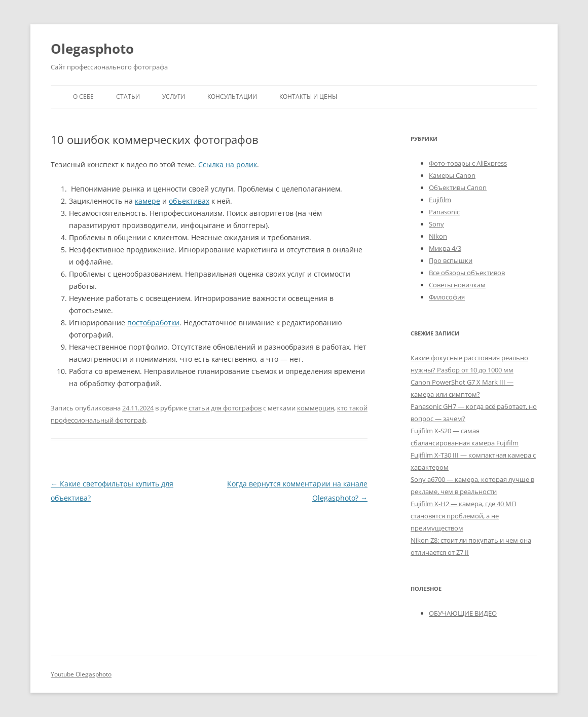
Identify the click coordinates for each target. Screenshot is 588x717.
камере (148, 201)
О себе (83, 97)
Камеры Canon (452, 175)
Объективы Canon (458, 187)
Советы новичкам (457, 285)
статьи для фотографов (225, 408)
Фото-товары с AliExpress (468, 163)
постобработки (153, 323)
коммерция (316, 408)
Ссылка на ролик (228, 164)
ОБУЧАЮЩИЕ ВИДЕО (463, 613)
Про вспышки (451, 260)
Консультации (232, 97)
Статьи (128, 97)
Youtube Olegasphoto (81, 674)
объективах (189, 201)
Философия (447, 297)
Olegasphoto (92, 49)
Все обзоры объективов (467, 273)
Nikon (438, 236)
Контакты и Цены (308, 97)
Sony (436, 224)
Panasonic (444, 212)
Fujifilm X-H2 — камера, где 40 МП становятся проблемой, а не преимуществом (463, 516)
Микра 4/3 (445, 248)
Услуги (174, 97)
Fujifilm (440, 200)
